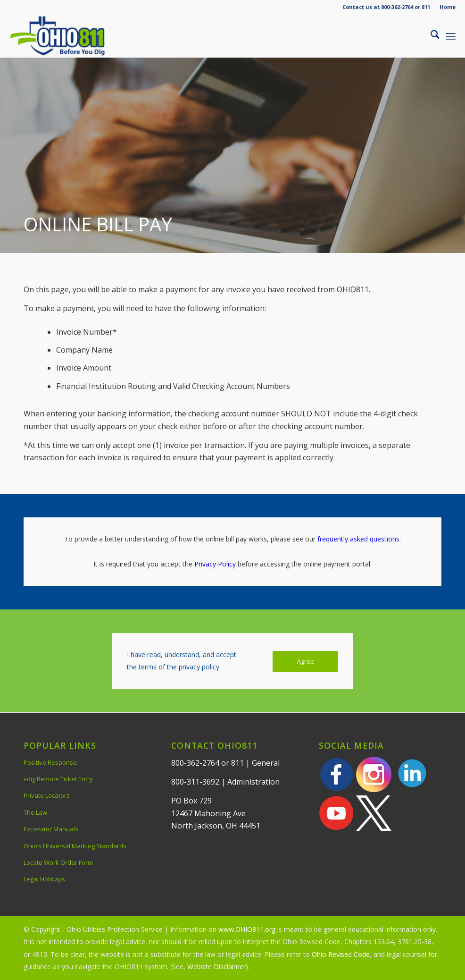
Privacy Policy (215, 564)
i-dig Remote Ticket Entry (58, 779)
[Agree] (305, 662)
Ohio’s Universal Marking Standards (75, 846)
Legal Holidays (44, 879)
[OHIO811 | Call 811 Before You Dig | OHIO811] (70, 36)
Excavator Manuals (51, 829)
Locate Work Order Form (58, 862)
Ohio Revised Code (341, 954)
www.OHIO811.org (247, 929)
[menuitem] (445, 7)
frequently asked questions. (359, 539)
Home (448, 7)
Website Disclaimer (216, 967)
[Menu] (451, 36)
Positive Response (50, 762)
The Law (35, 812)
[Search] (430, 36)
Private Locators (47, 795)
